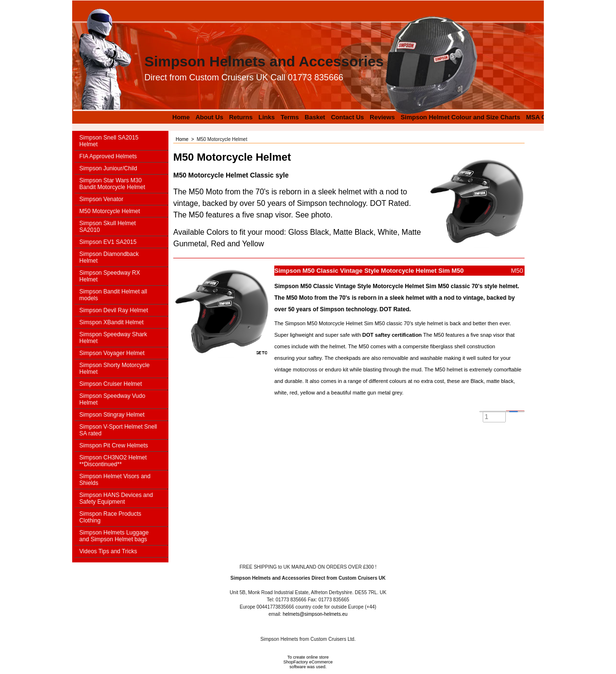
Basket (315, 117)
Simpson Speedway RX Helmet (110, 276)
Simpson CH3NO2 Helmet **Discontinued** (113, 461)
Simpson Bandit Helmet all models (113, 295)
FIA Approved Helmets (108, 156)
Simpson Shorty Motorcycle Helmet (115, 369)
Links (267, 117)
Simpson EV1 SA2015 (108, 242)
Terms (290, 117)
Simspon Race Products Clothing (110, 517)
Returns (241, 117)
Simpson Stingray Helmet (112, 415)
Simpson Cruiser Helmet (111, 384)
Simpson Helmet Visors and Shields (115, 480)
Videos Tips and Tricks (108, 551)
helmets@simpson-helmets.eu (315, 614)
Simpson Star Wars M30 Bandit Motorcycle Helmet (112, 184)
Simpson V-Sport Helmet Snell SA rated (118, 430)
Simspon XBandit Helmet (111, 322)
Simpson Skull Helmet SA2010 (108, 227)
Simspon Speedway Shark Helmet (113, 338)
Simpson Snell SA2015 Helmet (109, 141)
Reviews (382, 117)
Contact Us (348, 117)
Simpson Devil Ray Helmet (114, 310)
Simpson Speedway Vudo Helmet (112, 399)
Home (181, 117)
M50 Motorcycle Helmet (110, 211)
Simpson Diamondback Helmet (109, 257)
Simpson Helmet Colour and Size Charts (460, 117)
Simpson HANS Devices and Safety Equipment (116, 498)
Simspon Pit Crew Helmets (114, 445)
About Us (209, 117)
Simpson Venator (101, 199)
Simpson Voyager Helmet (112, 353)
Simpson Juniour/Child (108, 168)
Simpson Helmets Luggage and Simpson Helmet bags (114, 536)
